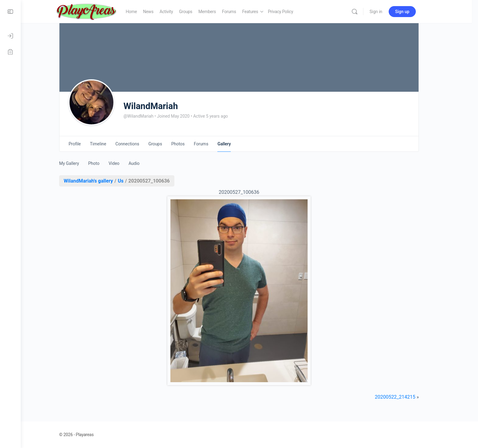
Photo (104, 163)
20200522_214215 (405, 397)
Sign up (416, 12)
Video (124, 163)
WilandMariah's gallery (99, 181)
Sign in (389, 12)
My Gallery (79, 163)
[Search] (368, 12)
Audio (144, 163)
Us (131, 181)
